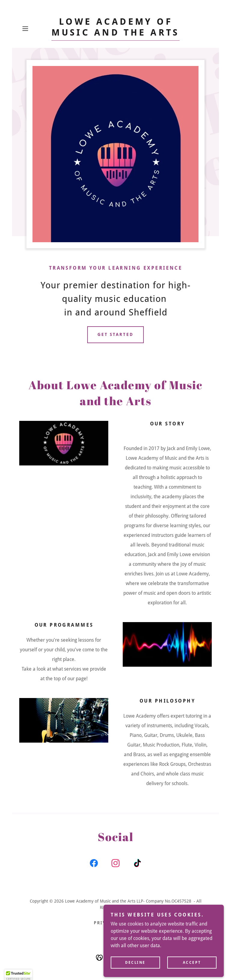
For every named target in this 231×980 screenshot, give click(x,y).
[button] (34, 29)
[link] (115, 34)
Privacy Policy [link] (115, 923)
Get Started (116, 334)
